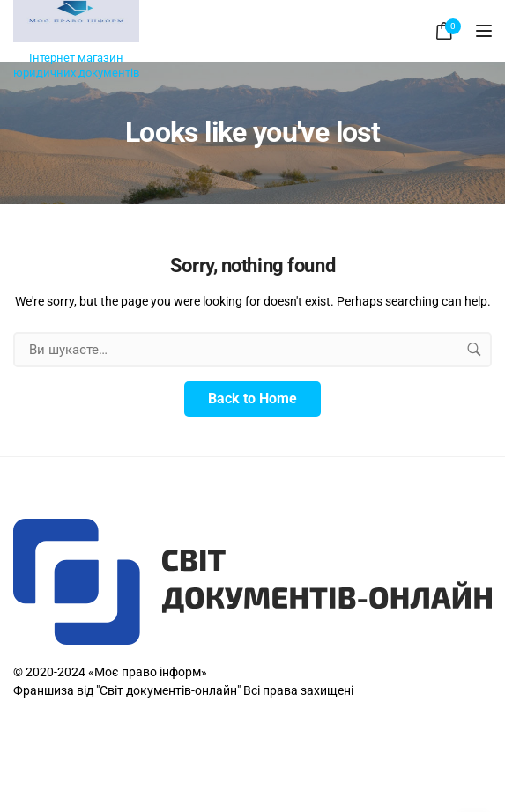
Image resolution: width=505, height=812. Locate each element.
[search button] (474, 350)
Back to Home (252, 399)
